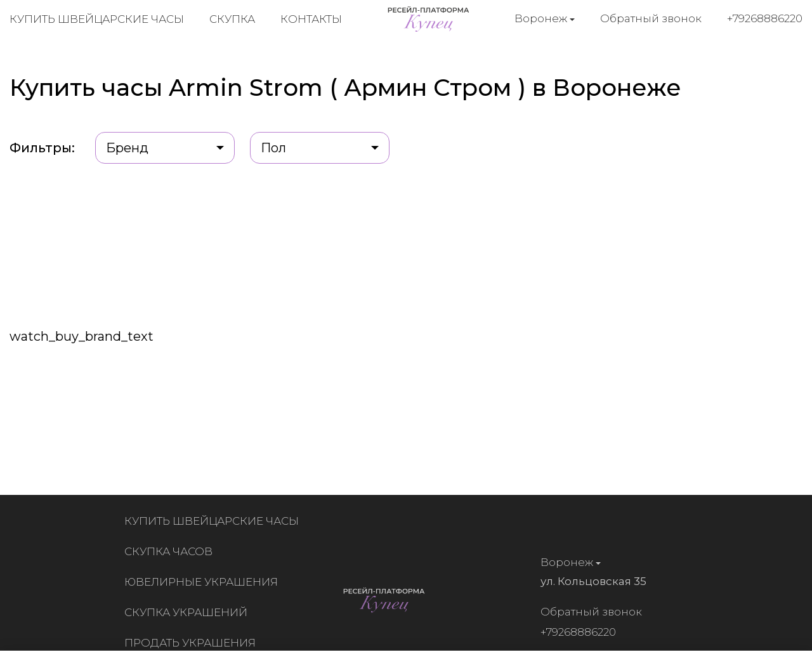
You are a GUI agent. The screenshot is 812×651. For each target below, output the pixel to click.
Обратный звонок (651, 18)
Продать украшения (193, 643)
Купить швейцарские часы (97, 19)
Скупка (232, 19)
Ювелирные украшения (204, 582)
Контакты (311, 19)
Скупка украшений (188, 612)
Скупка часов (171, 551)
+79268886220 (765, 18)
